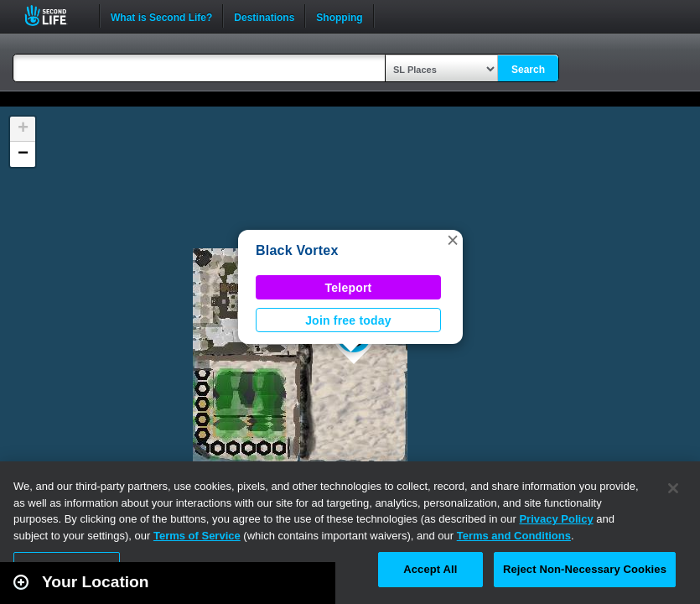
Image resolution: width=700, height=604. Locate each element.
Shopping (339, 16)
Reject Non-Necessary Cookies (585, 569)
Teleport (349, 288)
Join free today (348, 320)
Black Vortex (297, 250)
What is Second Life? (161, 16)
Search (528, 70)
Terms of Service (197, 536)
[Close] (673, 488)
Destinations (264, 16)
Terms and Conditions (514, 536)
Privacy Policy (556, 519)
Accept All (430, 569)
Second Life (55, 16)
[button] (453, 240)
